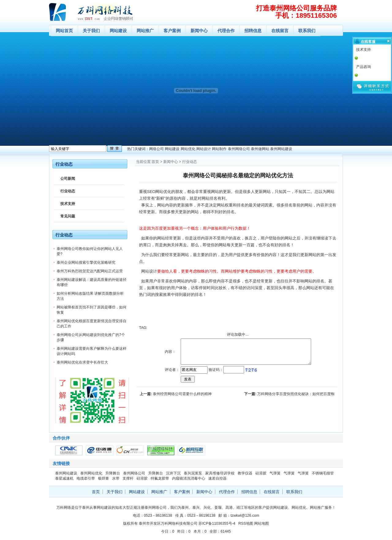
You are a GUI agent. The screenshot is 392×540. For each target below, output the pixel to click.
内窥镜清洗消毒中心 (189, 478)
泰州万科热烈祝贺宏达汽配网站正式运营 (90, 271)
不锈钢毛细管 (323, 473)
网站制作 (219, 149)
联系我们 (307, 31)
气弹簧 (275, 473)
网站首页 (64, 31)
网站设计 (204, 149)
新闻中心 (199, 31)
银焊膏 (104, 478)
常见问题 (68, 216)
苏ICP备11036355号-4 (217, 523)
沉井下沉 (173, 473)
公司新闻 (68, 179)
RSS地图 (246, 523)
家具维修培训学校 (220, 473)
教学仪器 (245, 473)
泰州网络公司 (239, 149)
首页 (155, 162)
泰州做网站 (260, 149)
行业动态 (190, 162)
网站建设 (118, 31)
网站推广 (145, 31)
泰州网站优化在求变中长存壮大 (82, 362)
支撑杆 (128, 478)
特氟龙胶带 (160, 478)
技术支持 (68, 204)
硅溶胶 (261, 473)
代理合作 (226, 31)
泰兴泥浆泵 (193, 473)
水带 (116, 478)
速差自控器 (217, 478)
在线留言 (280, 31)
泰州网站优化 (91, 473)
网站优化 (188, 149)
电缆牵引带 (86, 478)
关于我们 (91, 31)
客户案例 (172, 31)
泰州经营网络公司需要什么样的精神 (182, 394)
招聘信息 (253, 31)
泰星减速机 (64, 478)
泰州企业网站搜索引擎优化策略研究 (86, 262)
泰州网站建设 (281, 149)
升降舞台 (113, 473)
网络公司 (156, 149)
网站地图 (262, 523)
